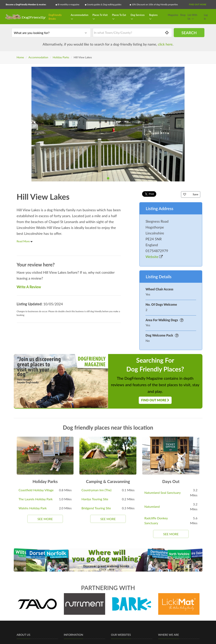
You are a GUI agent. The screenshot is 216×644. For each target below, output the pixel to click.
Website (154, 257)
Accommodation (80, 15)
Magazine (173, 15)
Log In (206, 17)
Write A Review (29, 287)
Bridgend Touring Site (96, 508)
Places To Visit (100, 15)
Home (20, 57)
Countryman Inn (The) (96, 490)
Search (189, 33)
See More (45, 519)
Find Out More (198, 4)
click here (165, 44)
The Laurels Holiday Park (36, 499)
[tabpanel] (108, 124)
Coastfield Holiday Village (36, 490)
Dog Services (137, 15)
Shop (183, 15)
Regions (153, 15)
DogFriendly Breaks (55, 17)
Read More (25, 241)
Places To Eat (119, 15)
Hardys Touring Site (95, 499)
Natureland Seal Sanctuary (162, 493)
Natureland (152, 506)
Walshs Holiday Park (33, 508)
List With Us (192, 17)
